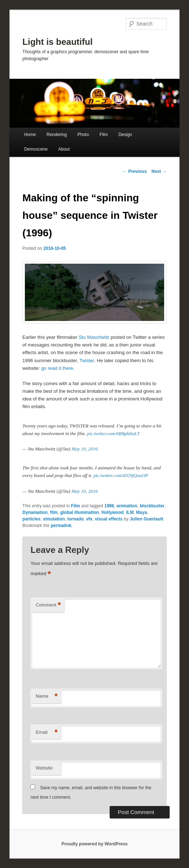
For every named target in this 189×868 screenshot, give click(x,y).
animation (127, 506)
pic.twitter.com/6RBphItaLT (113, 433)
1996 (109, 506)
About (64, 149)
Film (104, 135)
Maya (141, 512)
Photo (83, 135)
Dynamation (35, 512)
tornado (75, 519)
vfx (89, 519)
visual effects (109, 519)
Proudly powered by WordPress (94, 844)
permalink (61, 526)
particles (31, 519)
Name (46, 696)
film (54, 512)
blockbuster (152, 506)
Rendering (56, 135)
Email (46, 733)
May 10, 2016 (84, 449)
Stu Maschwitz (94, 337)
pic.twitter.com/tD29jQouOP (121, 475)
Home (30, 135)
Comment (48, 605)
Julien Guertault (146, 519)
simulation (54, 519)
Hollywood (112, 512)
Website (44, 768)
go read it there (57, 368)
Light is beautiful (57, 42)
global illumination (80, 512)
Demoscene (36, 149)
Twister (87, 361)
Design (125, 135)
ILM (130, 512)
